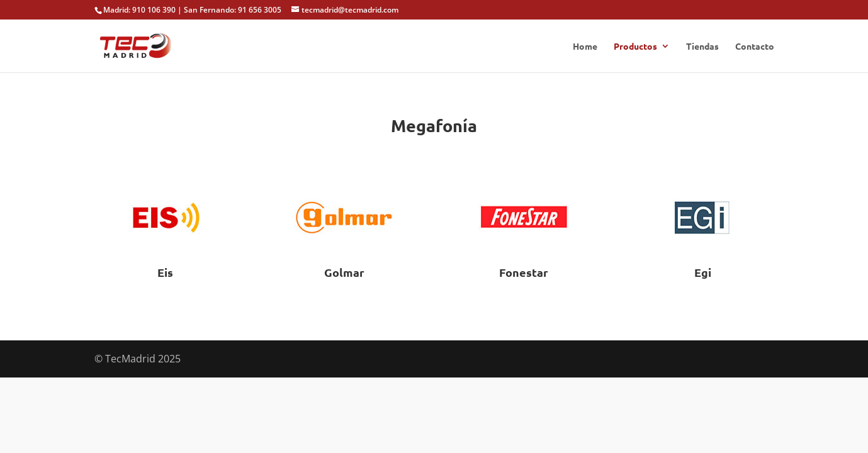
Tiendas (702, 47)
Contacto (755, 47)
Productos (635, 47)
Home (585, 47)
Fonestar (524, 272)
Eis (165, 272)
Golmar (344, 272)
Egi (703, 272)
